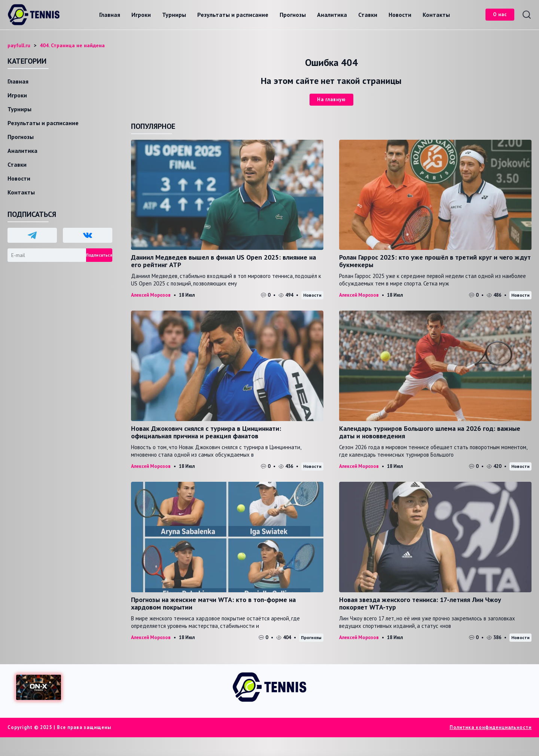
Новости (400, 15)
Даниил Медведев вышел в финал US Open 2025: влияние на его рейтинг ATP (223, 261)
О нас (500, 14)
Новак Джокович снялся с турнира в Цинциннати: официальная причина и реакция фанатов (206, 432)
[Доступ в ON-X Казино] (39, 687)
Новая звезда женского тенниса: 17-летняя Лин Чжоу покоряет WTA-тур (420, 603)
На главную (331, 99)
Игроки (141, 15)
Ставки (368, 15)
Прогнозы (293, 15)
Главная (110, 15)
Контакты (436, 15)
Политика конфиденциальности (491, 727)
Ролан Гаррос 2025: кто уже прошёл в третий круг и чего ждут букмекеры (435, 261)
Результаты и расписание (233, 15)
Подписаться (99, 255)
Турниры (174, 15)
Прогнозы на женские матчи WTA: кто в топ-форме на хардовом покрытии (213, 603)
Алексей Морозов (151, 295)
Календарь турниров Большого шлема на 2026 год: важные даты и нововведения (430, 432)
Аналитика (332, 15)
